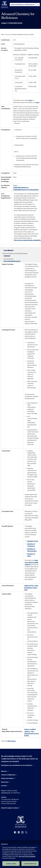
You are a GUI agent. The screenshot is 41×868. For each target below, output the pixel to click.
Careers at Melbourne (8, 775)
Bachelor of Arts (33, 541)
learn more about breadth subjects (31, 562)
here (30, 100)
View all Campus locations (10, 808)
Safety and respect (7, 778)
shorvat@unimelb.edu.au (12, 261)
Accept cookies (11, 864)
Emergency (4, 844)
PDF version (12, 741)
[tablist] (25, 5)
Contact (4, 786)
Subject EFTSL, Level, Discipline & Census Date (31, 588)
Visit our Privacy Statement (27, 856)
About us (4, 771)
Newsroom (5, 782)
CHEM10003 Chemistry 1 (21, 187)
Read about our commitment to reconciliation (17, 765)
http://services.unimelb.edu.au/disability (27, 240)
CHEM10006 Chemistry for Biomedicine (26, 190)
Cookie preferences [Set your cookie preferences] (30, 864)
